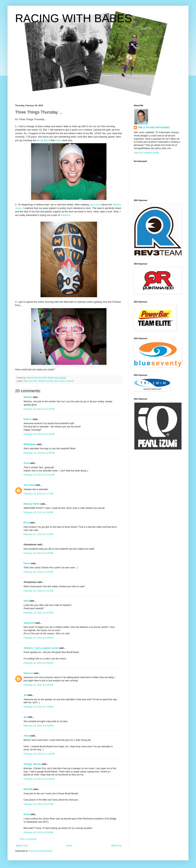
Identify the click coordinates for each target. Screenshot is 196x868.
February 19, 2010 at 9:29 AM (38, 832)
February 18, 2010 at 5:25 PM (38, 685)
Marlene (28, 397)
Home (69, 846)
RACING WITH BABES (73, 18)
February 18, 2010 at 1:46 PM (38, 512)
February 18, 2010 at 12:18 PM (39, 409)
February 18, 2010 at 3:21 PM (38, 591)
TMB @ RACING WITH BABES (154, 128)
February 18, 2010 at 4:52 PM (38, 613)
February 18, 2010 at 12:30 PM (39, 453)
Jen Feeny (29, 485)
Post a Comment (28, 839)
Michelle (28, 789)
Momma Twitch (32, 504)
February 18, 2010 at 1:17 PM (38, 494)
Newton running (46, 381)
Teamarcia (29, 623)
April (26, 601)
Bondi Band (43, 140)
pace (56, 381)
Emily (27, 814)
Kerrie (27, 563)
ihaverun (28, 673)
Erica (26, 523)
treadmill (70, 381)
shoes (62, 381)
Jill (25, 695)
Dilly (26, 381)
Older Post (116, 846)
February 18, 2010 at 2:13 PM (38, 534)
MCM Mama (30, 444)
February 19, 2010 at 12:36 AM (39, 779)
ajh (25, 717)
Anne (26, 463)
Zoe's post (96, 205)
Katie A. (28, 419)
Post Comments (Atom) (41, 851)
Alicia (27, 736)
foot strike (33, 381)
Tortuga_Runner (32, 764)
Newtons (65, 215)
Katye (58, 140)
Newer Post (22, 846)
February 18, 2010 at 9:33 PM (38, 726)
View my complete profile (146, 153)
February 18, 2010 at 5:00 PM (38, 638)
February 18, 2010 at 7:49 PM (38, 707)
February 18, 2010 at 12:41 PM (39, 475)
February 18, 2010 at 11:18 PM (39, 754)
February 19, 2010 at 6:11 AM (38, 804)
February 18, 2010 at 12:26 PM (39, 434)
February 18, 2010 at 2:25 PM (38, 553)
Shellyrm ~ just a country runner (41, 648)
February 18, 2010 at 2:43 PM (38, 572)
